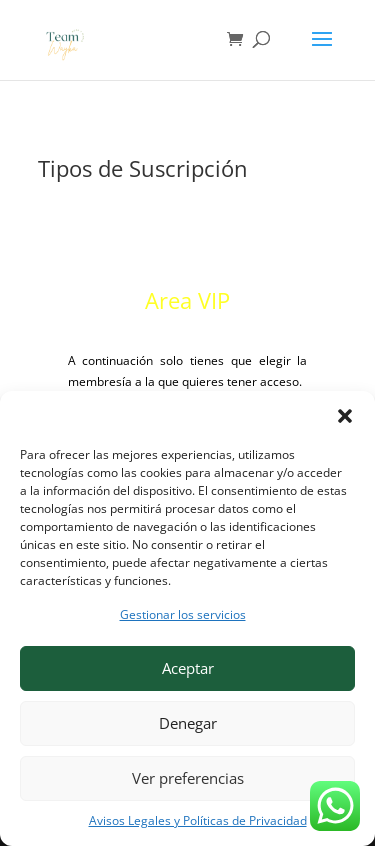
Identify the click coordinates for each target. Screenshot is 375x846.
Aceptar (188, 668)
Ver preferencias (188, 778)
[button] (345, 416)
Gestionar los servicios (183, 614)
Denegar (188, 723)
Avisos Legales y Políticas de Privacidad (198, 820)
